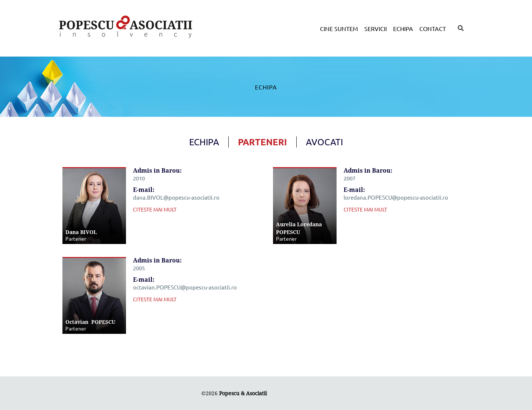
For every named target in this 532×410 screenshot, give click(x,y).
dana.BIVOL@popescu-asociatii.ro (176, 197)
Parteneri (262, 142)
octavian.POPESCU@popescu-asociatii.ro (185, 287)
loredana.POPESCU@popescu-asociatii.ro (396, 197)
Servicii (376, 28)
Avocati (324, 142)
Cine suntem (339, 28)
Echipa (403, 28)
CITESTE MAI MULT (155, 209)
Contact (433, 28)
